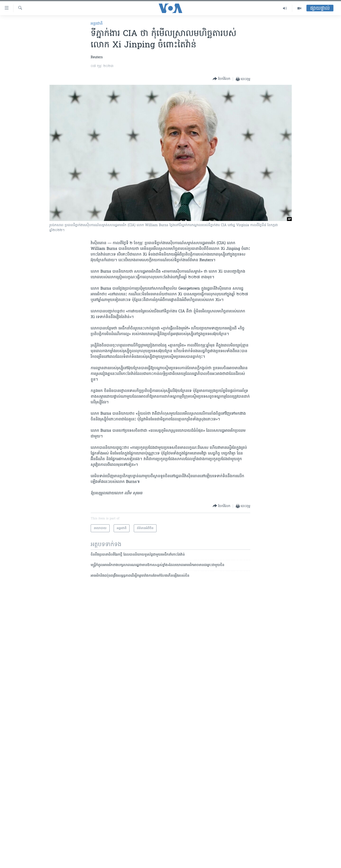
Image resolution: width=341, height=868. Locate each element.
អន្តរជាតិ (97, 24)
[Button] (222, 79)
